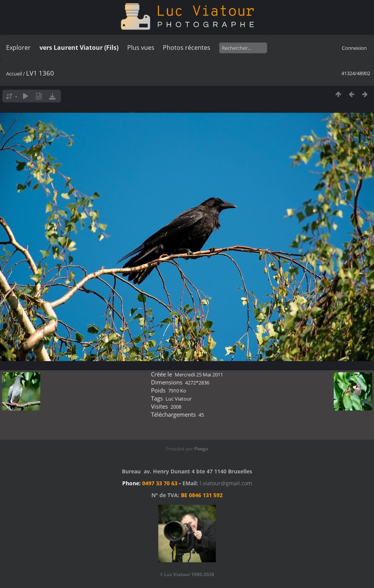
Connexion (354, 48)
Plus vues (141, 48)
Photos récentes (187, 48)
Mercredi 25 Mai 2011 (199, 374)
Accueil (14, 74)
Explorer (18, 48)
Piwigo (201, 449)
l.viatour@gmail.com (226, 483)
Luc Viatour (179, 399)
